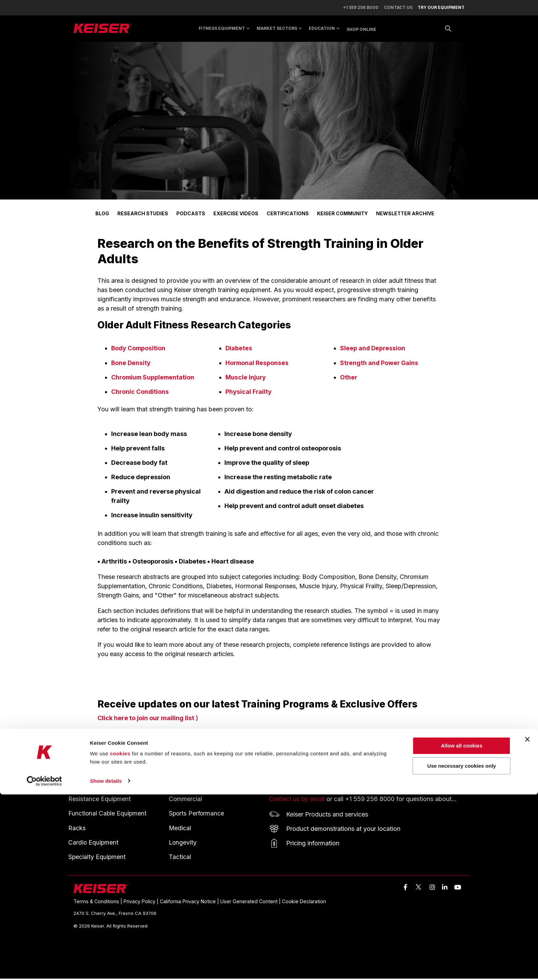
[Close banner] (527, 925)
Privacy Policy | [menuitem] (142, 903)
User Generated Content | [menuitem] (251, 903)
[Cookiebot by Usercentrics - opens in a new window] (44, 967)
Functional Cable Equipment (108, 815)
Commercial (186, 801)
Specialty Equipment (97, 858)
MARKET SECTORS (279, 31)
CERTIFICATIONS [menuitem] (288, 216)
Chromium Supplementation (154, 379)
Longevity (183, 844)
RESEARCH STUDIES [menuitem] (143, 216)
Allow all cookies (462, 931)
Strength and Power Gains (380, 365)
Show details (106, 966)
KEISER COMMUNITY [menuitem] (342, 216)
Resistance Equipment (100, 801)
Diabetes (239, 350)
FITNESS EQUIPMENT (99, 788)
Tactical (180, 858)
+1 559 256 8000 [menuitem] (358, 9)
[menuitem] (438, 9)
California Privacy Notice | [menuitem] (190, 903)
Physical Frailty (249, 394)
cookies (120, 939)
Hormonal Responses (258, 365)
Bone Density (131, 365)
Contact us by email (297, 801)
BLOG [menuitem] (102, 216)
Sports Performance (197, 815)
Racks (77, 829)
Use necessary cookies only (461, 952)
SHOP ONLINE (361, 31)
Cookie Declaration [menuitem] (304, 903)
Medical (180, 829)
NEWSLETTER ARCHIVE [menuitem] (405, 216)
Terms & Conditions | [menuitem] (98, 903)
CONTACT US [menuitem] (396, 9)
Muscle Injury (246, 379)
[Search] (448, 31)
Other (349, 379)
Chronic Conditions (140, 394)
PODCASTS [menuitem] (191, 216)
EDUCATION (324, 31)
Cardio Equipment (94, 844)
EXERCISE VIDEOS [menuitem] (236, 216)
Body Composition (139, 350)
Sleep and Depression (373, 350)
